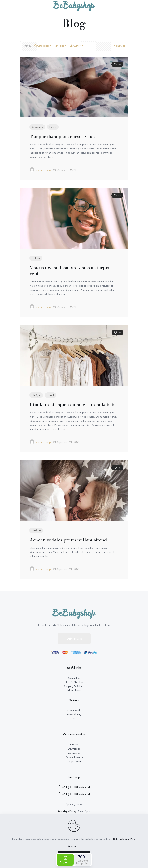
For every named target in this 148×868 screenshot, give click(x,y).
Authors (77, 46)
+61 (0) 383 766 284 (74, 787)
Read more (74, 846)
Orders (74, 745)
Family (53, 127)
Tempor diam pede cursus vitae (62, 136)
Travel (51, 395)
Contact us (74, 678)
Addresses (74, 753)
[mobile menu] (143, 6)
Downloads (74, 749)
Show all (119, 46)
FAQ (74, 719)
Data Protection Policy (125, 839)
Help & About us (74, 682)
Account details (74, 757)
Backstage (37, 127)
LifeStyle (36, 395)
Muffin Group (43, 170)
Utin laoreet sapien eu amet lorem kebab (72, 404)
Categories (43, 46)
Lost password (74, 761)
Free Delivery (74, 714)
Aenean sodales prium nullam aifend (68, 540)
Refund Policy (74, 690)
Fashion (36, 258)
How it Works (74, 710)
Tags (61, 46)
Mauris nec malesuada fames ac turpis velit (69, 271)
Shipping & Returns (74, 686)
